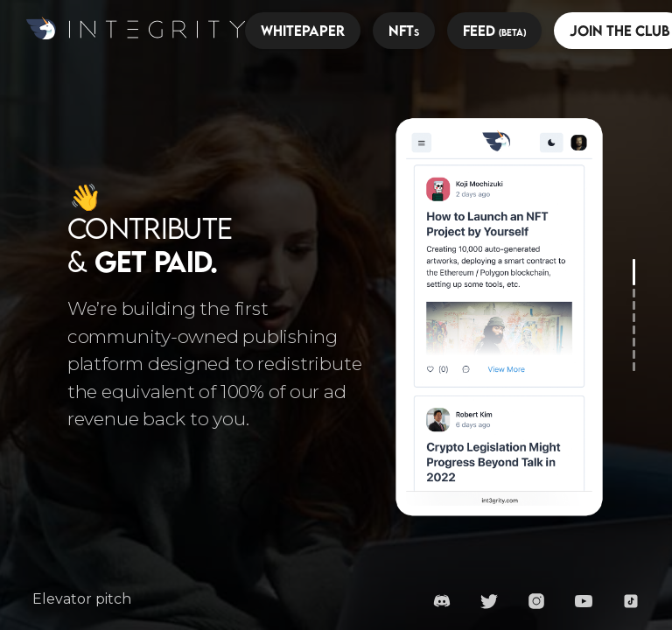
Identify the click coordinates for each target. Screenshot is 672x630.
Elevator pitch (82, 599)
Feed (494, 31)
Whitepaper (303, 31)
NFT (404, 31)
